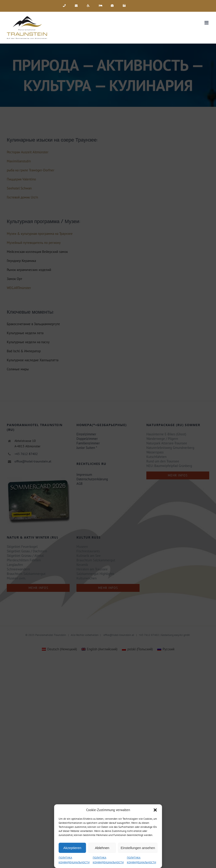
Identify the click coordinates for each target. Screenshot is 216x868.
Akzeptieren (72, 848)
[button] (155, 810)
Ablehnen (102, 848)
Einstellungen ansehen (138, 848)
